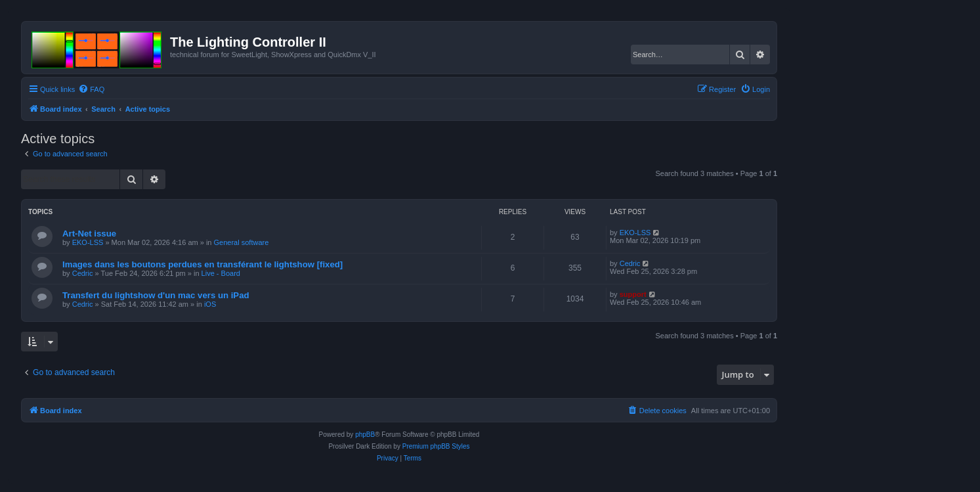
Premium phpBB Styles (436, 446)
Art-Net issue (89, 234)
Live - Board (221, 273)
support (633, 294)
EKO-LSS (88, 242)
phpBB (365, 435)
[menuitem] (91, 89)
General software (242, 242)
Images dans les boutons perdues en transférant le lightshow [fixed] (202, 264)
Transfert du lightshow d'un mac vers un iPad (156, 295)
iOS (210, 304)
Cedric (83, 273)
